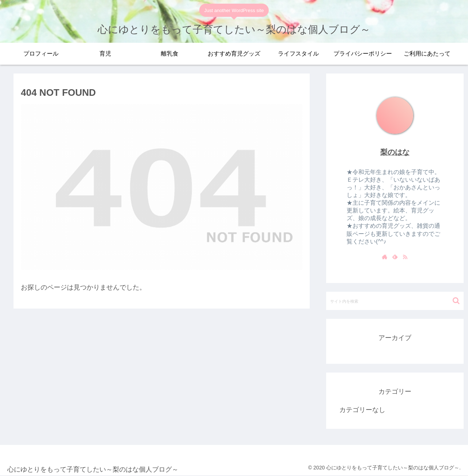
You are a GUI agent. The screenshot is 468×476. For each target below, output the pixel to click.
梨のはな (395, 152)
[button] (456, 301)
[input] (395, 301)
